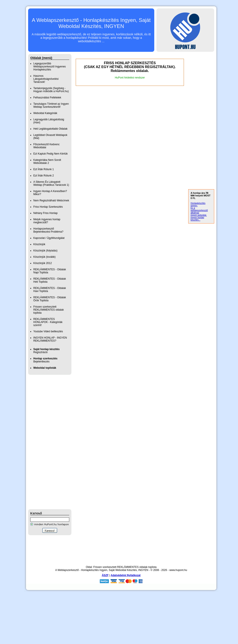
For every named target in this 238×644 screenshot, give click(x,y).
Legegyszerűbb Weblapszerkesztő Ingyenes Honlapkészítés (50, 67)
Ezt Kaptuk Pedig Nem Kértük (51, 154)
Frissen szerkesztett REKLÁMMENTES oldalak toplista (49, 310)
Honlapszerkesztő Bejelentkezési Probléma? (48, 230)
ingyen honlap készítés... (197, 219)
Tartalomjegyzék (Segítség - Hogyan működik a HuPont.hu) (51, 90)
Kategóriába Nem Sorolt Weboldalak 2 (47, 161)
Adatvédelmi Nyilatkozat (126, 575)
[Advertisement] (45, 442)
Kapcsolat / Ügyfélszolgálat (49, 238)
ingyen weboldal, (199, 215)
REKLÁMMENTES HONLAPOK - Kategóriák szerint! (48, 322)
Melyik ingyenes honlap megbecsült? (47, 221)
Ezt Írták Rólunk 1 (44, 169)
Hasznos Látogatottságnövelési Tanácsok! (46, 79)
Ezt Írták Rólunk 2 (44, 176)
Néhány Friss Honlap (45, 213)
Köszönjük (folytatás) (45, 251)
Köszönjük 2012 (43, 263)
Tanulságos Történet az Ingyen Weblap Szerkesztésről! (51, 105)
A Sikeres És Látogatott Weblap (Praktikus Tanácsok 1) (51, 183)
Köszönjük (39, 244)
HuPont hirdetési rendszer (130, 78)
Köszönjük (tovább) (44, 257)
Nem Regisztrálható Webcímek (51, 201)
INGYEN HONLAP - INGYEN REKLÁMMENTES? (50, 339)
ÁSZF (105, 575)
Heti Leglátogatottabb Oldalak (50, 129)
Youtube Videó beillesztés (48, 331)
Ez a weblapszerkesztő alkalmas (199, 210)
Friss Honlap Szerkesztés (48, 207)
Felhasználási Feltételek (47, 98)
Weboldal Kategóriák (45, 113)
